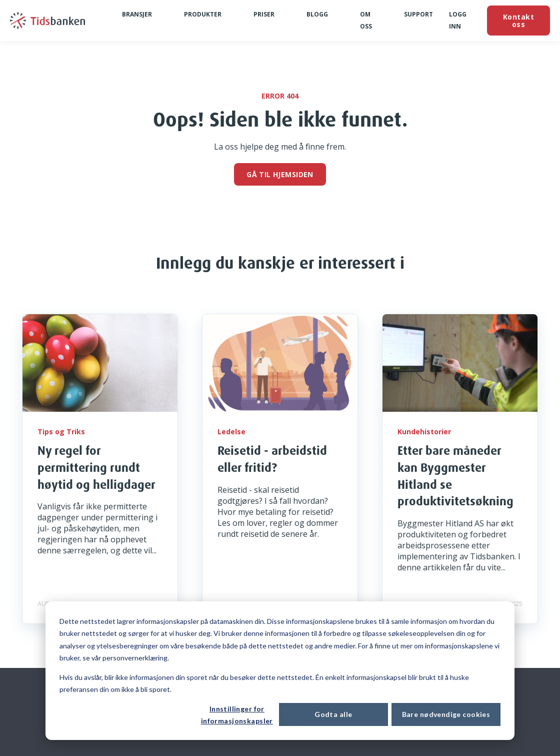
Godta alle (333, 714)
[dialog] (280, 671)
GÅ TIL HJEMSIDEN (280, 174)
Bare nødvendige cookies (446, 714)
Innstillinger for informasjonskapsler (237, 715)
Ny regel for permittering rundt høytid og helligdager (96, 467)
